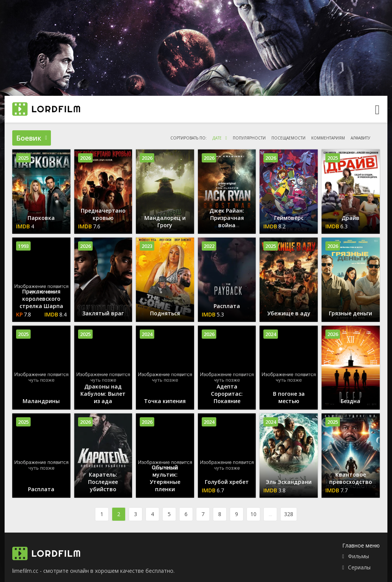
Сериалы (359, 567)
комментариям (328, 138)
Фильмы (359, 556)
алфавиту (360, 138)
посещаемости (288, 138)
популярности (249, 138)
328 (289, 514)
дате (217, 138)
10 (253, 514)
